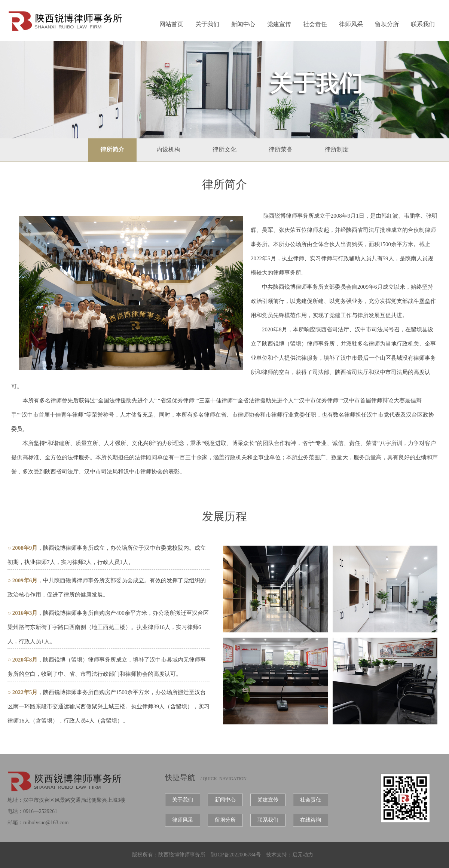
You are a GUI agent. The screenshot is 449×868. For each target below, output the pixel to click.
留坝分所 (387, 24)
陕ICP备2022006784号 (236, 855)
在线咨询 (311, 820)
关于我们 (207, 24)
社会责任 (315, 24)
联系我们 (423, 24)
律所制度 (337, 149)
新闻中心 (243, 24)
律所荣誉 (281, 149)
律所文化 (224, 149)
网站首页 (171, 24)
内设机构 (168, 149)
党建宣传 (279, 24)
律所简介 (112, 149)
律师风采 (351, 24)
